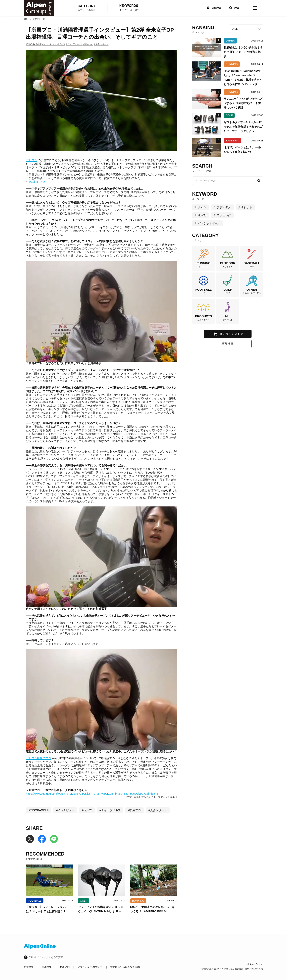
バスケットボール (209, 223)
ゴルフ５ (31, 160)
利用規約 (65, 967)
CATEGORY (87, 8)
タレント (247, 207)
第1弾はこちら (37, 182)
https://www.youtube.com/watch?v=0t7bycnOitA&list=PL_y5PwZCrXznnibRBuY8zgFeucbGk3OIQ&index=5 (92, 794)
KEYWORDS (129, 8)
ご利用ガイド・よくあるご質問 (46, 957)
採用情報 (47, 967)
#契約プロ (88, 44)
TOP (26, 19)
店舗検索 (216, 8)
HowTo (202, 215)
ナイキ (202, 207)
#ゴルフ (61, 44)
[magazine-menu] (255, 8)
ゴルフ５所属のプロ (38, 758)
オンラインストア (232, 334)
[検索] (233, 8)
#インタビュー (49, 44)
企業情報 (29, 967)
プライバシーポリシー (90, 967)
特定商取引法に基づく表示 (125, 967)
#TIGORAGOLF (34, 44)
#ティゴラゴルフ (74, 44)
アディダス (224, 207)
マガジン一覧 (39, 19)
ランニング (224, 215)
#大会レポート (101, 44)
